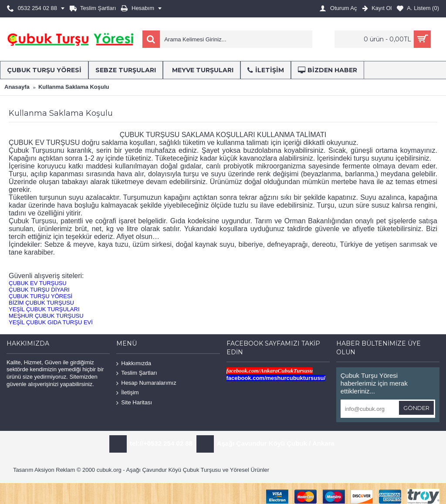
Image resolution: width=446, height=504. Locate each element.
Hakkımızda (134, 363)
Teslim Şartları (137, 373)
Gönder (416, 408)
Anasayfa (17, 87)
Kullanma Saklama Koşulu (74, 87)
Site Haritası (134, 403)
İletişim (127, 393)
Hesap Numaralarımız (146, 383)
